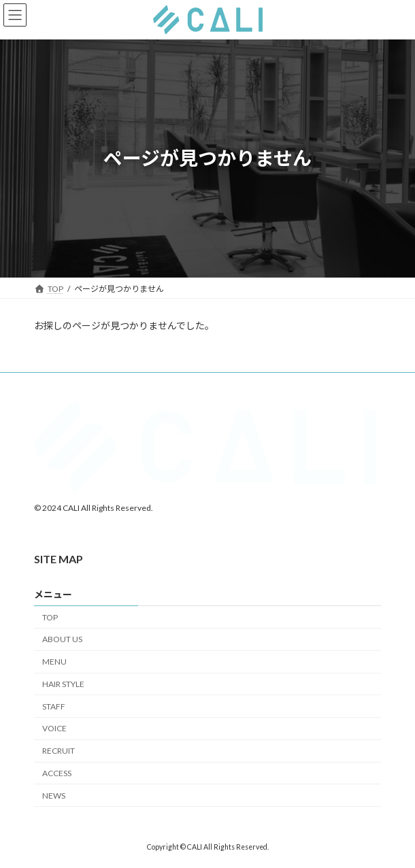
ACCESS (57, 773)
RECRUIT (59, 751)
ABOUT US (62, 639)
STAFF (54, 706)
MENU (54, 662)
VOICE (54, 728)
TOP (50, 617)
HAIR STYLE (63, 684)
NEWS (54, 796)
